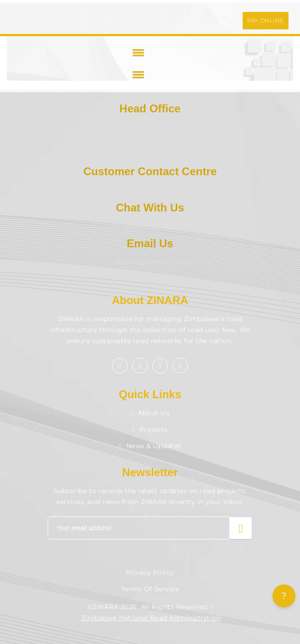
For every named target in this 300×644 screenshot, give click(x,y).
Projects (150, 429)
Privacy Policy (150, 572)
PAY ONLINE (266, 20)
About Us (150, 413)
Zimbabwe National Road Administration (151, 618)
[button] (137, 52)
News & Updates (150, 446)
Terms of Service (150, 589)
